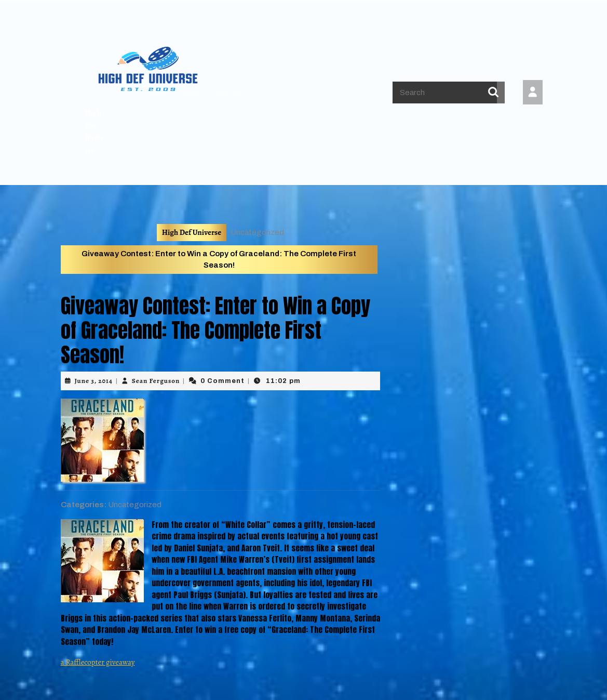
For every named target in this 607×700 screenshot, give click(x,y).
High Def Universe (192, 232)
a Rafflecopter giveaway (98, 662)
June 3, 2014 (94, 381)
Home (159, 93)
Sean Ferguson (156, 381)
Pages (191, 93)
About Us (227, 93)
